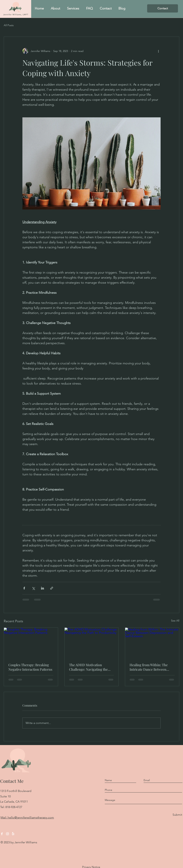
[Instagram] (7, 834)
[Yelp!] (13, 834)
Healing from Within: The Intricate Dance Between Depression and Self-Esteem (151, 667)
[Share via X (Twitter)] (33, 588)
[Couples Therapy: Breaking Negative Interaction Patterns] (31, 643)
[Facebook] (2, 834)
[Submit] (177, 815)
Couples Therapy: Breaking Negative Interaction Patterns (30, 667)
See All (175, 621)
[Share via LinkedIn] (42, 588)
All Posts (9, 25)
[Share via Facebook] (24, 588)
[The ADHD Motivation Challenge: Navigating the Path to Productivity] (92, 643)
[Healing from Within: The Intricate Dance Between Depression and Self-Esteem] (152, 643)
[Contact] (163, 8)
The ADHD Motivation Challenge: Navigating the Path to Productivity (88, 667)
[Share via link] (52, 588)
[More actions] (158, 51)
